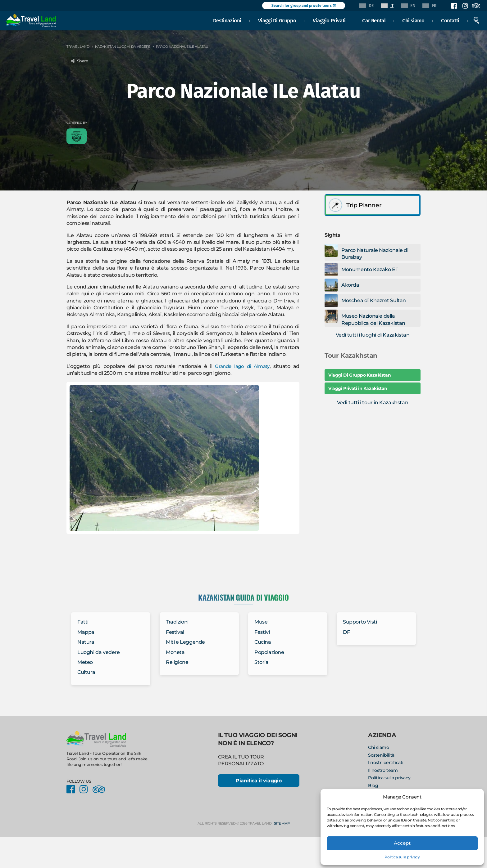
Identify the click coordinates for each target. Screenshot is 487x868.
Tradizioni (177, 622)
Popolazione (269, 652)
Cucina (263, 642)
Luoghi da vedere (99, 652)
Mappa (86, 632)
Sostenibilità (381, 755)
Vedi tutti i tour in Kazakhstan (373, 403)
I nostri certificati (386, 763)
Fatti (83, 622)
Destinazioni (227, 20)
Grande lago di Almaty (241, 366)
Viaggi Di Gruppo (277, 20)
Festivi (262, 632)
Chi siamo (413, 20)
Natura (86, 642)
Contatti (450, 20)
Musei (262, 622)
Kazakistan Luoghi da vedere (123, 47)
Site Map (282, 824)
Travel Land (78, 47)
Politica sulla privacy (402, 857)
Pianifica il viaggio (259, 781)
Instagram (465, 6)
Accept (402, 843)
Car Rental (374, 20)
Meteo (85, 662)
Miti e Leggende (185, 642)
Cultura (86, 672)
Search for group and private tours (304, 6)
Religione (177, 662)
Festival (175, 632)
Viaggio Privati (329, 20)
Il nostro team (383, 770)
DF (346, 632)
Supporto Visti (360, 622)
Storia (262, 662)
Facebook (454, 6)
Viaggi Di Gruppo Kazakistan (360, 375)
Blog (373, 785)
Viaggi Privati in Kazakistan (358, 388)
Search (476, 20)
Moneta (175, 652)
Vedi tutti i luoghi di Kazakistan (373, 335)
